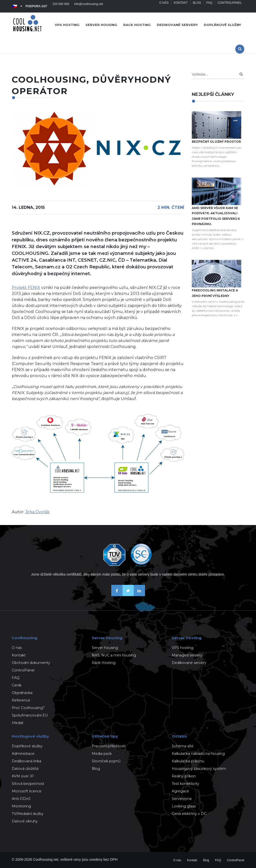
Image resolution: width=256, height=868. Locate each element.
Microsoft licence (27, 791)
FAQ (209, 6)
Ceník (17, 685)
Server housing (101, 25)
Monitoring (21, 806)
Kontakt (180, 6)
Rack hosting (137, 25)
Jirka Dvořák (37, 512)
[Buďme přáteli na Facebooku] (117, 595)
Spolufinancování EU (30, 715)
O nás (163, 6)
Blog (197, 6)
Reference (21, 700)
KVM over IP (23, 776)
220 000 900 (61, 6)
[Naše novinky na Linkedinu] (139, 595)
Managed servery (187, 655)
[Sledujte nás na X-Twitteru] (128, 595)
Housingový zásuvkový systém (199, 769)
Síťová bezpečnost (28, 784)
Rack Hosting (104, 663)
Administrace (23, 754)
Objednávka (22, 693)
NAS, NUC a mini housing (114, 655)
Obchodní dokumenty (31, 663)
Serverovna (182, 799)
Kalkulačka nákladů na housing (198, 754)
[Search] (241, 74)
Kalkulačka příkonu (188, 761)
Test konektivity (185, 784)
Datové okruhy (25, 821)
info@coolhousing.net (89, 6)
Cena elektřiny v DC (189, 814)
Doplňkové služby (222, 25)
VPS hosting (67, 25)
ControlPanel (230, 6)
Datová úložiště (25, 769)
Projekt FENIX (26, 288)
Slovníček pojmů (106, 761)
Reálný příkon (184, 776)
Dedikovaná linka (26, 761)
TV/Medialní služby (28, 814)
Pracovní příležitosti (109, 746)
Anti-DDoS (21, 799)
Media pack (102, 754)
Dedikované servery (177, 25)
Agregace (180, 791)
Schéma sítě (182, 746)
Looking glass (184, 806)
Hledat (18, 723)
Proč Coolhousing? (28, 708)
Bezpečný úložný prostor (216, 142)
